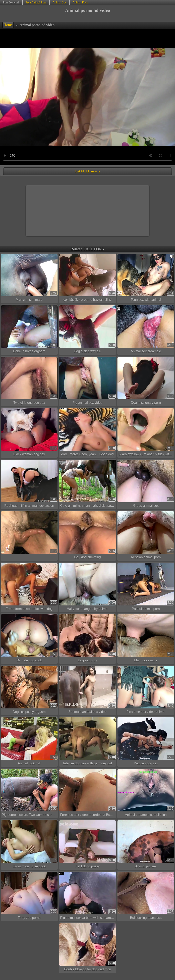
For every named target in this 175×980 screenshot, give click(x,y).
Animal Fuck (80, 2)
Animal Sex (59, 2)
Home (8, 25)
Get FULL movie (87, 171)
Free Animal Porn (36, 2)
